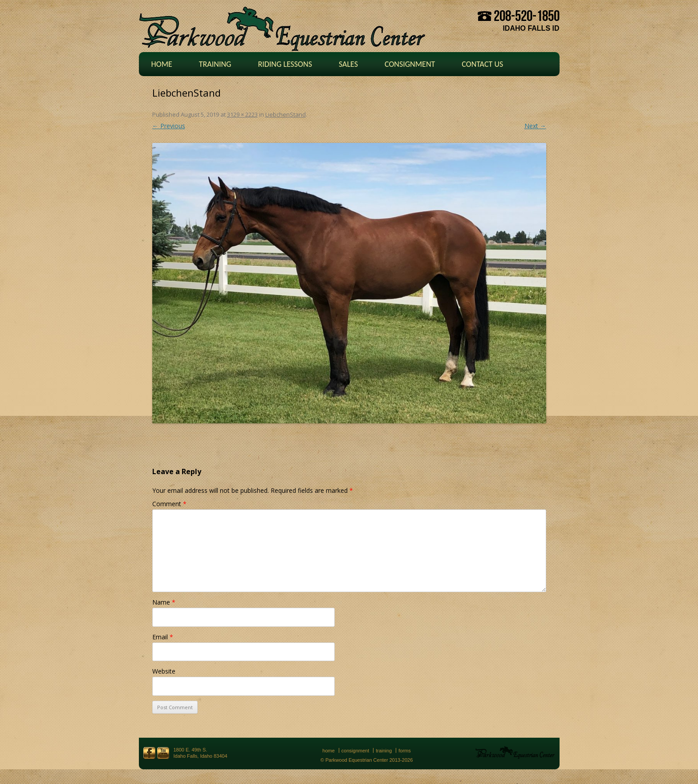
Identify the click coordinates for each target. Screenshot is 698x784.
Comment (169, 504)
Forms (405, 751)
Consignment (410, 64)
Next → (535, 126)
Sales (348, 64)
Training (215, 64)
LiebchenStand (286, 114)
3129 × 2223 (242, 114)
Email (163, 637)
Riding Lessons (285, 64)
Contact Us (482, 64)
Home (162, 64)
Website (164, 671)
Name (164, 602)
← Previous (169, 126)
